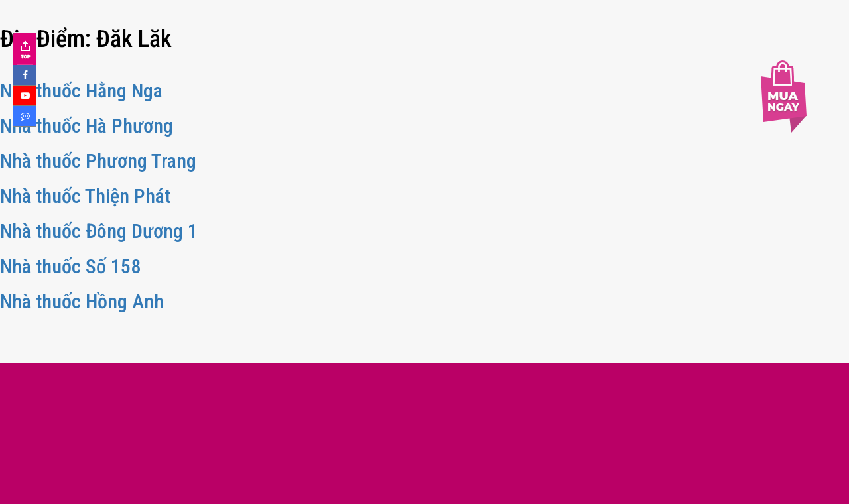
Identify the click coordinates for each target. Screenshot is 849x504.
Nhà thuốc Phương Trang (98, 161)
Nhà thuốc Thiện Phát (85, 196)
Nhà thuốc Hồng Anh (82, 301)
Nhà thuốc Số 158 (70, 266)
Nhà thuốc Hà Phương (87, 126)
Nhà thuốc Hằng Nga (81, 91)
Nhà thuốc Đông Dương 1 (99, 231)
